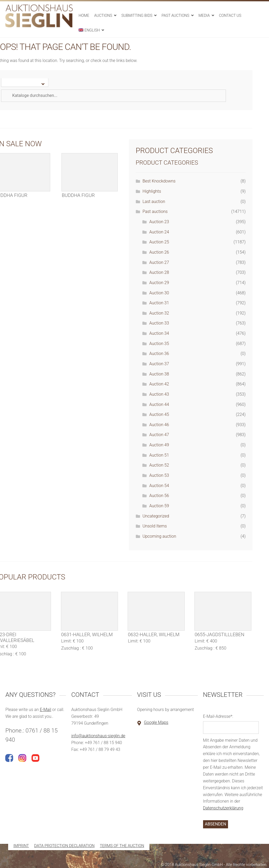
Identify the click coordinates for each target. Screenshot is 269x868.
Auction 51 (159, 455)
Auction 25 (159, 242)
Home (84, 16)
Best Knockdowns (159, 181)
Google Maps (156, 722)
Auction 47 (159, 435)
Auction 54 (159, 486)
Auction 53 (159, 475)
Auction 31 (159, 303)
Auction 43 (159, 394)
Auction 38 (159, 374)
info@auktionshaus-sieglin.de (98, 736)
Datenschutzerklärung (223, 808)
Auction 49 (159, 445)
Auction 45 (159, 414)
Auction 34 (159, 333)
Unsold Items (155, 526)
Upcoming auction (159, 536)
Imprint (21, 846)
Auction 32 (159, 313)
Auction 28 (159, 272)
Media (204, 16)
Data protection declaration (64, 846)
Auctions (103, 16)
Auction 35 (159, 344)
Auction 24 (159, 232)
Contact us (230, 16)
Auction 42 (159, 384)
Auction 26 (159, 252)
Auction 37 (159, 364)
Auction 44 (159, 404)
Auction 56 (159, 496)
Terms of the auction (122, 846)
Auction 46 (159, 425)
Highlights (152, 191)
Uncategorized (156, 516)
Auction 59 (159, 506)
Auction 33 (159, 323)
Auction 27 (159, 262)
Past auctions (175, 16)
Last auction (154, 202)
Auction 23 (159, 222)
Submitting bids (137, 16)
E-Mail (45, 710)
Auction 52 (159, 465)
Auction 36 (159, 354)
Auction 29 (159, 283)
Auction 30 (159, 293)
